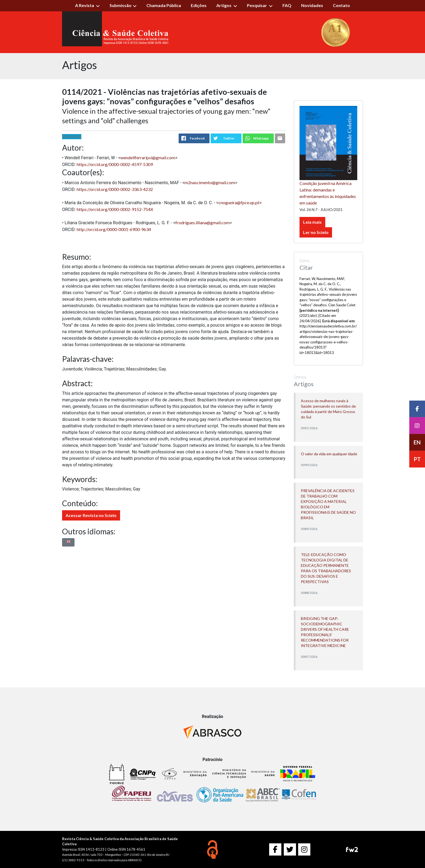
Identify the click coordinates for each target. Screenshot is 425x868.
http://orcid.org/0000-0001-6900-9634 (114, 229)
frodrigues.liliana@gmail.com (202, 222)
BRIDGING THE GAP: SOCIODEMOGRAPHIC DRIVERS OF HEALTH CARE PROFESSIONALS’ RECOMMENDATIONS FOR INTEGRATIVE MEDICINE (325, 632)
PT (417, 459)
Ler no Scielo (316, 232)
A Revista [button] (85, 5)
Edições (199, 5)
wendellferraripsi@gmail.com (148, 157)
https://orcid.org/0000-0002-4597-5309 (115, 164)
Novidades (312, 5)
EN (417, 443)
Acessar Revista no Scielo (91, 515)
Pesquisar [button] (257, 5)
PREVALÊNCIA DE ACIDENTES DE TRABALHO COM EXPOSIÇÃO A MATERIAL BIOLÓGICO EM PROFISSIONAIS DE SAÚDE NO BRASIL (328, 504)
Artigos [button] (224, 5)
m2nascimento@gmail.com (210, 182)
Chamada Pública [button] (164, 5)
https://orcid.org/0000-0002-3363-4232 (115, 189)
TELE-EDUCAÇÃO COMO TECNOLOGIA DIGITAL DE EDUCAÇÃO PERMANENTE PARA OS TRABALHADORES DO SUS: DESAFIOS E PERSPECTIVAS (326, 568)
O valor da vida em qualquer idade (329, 454)
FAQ (287, 5)
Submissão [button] (120, 5)
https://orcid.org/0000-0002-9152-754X (115, 209)
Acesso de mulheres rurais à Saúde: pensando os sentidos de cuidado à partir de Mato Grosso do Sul (328, 409)
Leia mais (312, 222)
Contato (341, 5)
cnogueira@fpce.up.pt (239, 202)
